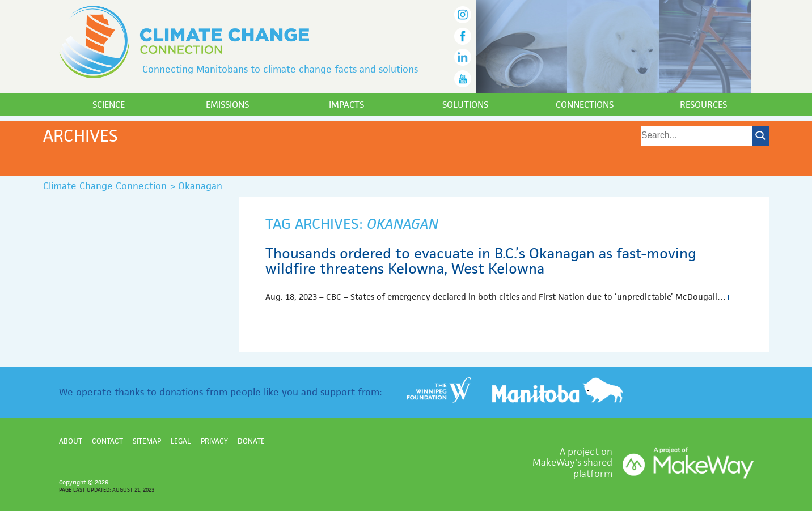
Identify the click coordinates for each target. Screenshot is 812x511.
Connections (585, 105)
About (71, 441)
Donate (251, 441)
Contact (107, 441)
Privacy (214, 441)
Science (109, 105)
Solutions (465, 105)
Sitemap (147, 441)
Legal (181, 441)
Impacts (346, 105)
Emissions (227, 105)
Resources (703, 105)
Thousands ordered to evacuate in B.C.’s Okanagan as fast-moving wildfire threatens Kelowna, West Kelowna (481, 261)
